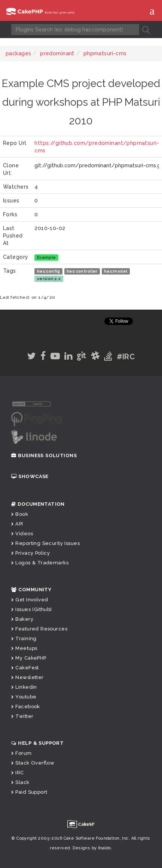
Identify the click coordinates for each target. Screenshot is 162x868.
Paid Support (29, 792)
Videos (22, 534)
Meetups (24, 648)
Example (47, 257)
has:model (116, 271)
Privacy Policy (30, 553)
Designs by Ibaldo (92, 848)
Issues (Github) (32, 609)
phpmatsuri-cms (105, 53)
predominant (57, 53)
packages (18, 53)
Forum (22, 753)
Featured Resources (39, 629)
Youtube (24, 697)
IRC (18, 773)
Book (20, 514)
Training (24, 638)
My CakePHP (29, 658)
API (17, 524)
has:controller (82, 271)
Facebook (26, 706)
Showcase (30, 476)
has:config (49, 271)
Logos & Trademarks (40, 563)
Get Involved (30, 600)
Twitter (22, 716)
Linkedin (24, 687)
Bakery (22, 619)
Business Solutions (44, 455)
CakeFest (25, 668)
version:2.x (49, 279)
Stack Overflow (33, 763)
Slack (20, 782)
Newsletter (27, 677)
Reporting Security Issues (45, 543)
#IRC (126, 357)
